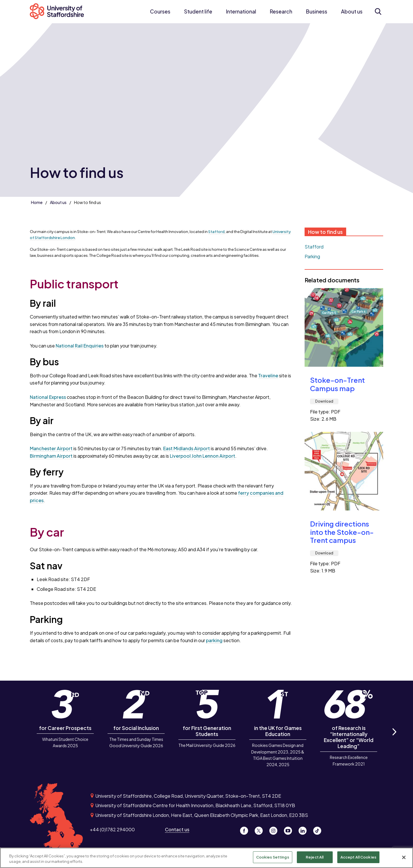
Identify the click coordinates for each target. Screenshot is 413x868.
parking (214, 640)
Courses (160, 11)
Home (37, 202)
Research (281, 11)
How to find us (325, 232)
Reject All (315, 859)
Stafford (216, 231)
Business (317, 11)
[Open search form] (378, 11)
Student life (198, 11)
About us (352, 11)
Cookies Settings (273, 859)
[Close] (404, 859)
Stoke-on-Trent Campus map (337, 384)
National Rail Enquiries (80, 346)
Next (394, 738)
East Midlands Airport (187, 448)
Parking (312, 256)
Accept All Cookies (358, 859)
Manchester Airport (51, 448)
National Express (48, 397)
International (241, 11)
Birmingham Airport (51, 456)
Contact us (177, 829)
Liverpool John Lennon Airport (202, 456)
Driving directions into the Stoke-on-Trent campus (342, 532)
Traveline (268, 375)
